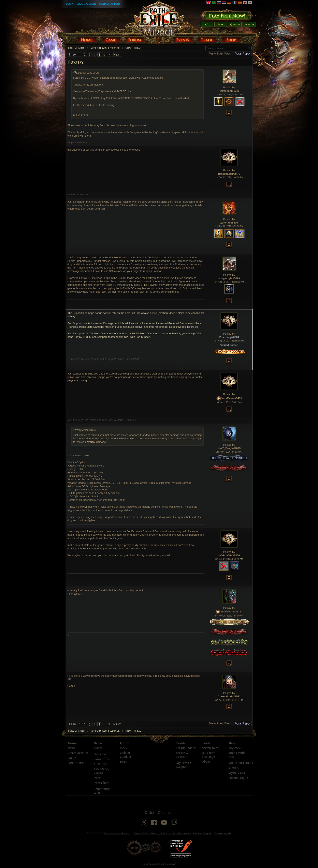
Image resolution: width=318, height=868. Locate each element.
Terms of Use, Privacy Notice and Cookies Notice (162, 833)
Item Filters (101, 783)
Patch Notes (76, 763)
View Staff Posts (220, 54)
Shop (232, 743)
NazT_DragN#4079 (229, 448)
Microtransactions (241, 763)
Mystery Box (237, 773)
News (71, 748)
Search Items (211, 748)
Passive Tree (102, 759)
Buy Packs (235, 748)
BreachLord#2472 (229, 174)
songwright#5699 (229, 278)
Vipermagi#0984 (229, 337)
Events (181, 743)
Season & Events (182, 755)
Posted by (229, 87)
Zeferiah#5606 (229, 223)
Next (117, 54)
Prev (72, 54)
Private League (238, 778)
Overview (100, 754)
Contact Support (110, 4)
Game (98, 743)
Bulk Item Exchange (209, 755)
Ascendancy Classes (101, 771)
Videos (98, 748)
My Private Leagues (184, 765)
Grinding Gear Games (117, 833)
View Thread (133, 48)
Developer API (223, 833)
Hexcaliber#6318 (229, 91)
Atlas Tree (100, 764)
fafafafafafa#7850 (229, 555)
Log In (70, 4)
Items (97, 778)
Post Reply (242, 54)
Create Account (86, 4)
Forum (125, 743)
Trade (206, 743)
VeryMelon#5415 (232, 398)
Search (124, 762)
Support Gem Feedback (105, 48)
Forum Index (76, 48)
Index (124, 748)
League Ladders (186, 748)
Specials (233, 768)
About (206, 762)
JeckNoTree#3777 (232, 612)
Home (72, 743)
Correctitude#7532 (229, 696)
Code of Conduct (126, 755)
